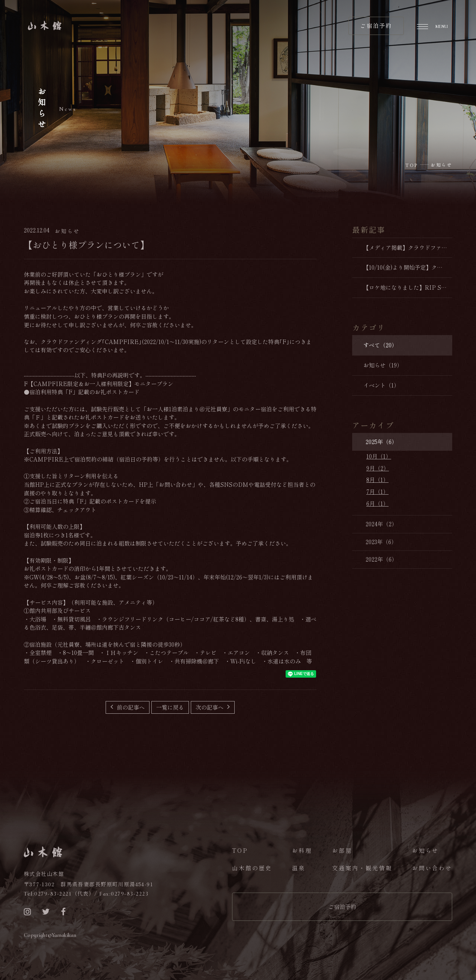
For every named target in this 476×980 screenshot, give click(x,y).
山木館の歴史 (252, 868)
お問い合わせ (432, 868)
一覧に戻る (170, 707)
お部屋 (342, 850)
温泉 (299, 868)
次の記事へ (210, 707)
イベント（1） (381, 385)
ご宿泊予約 (342, 907)
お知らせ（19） (383, 365)
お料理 (302, 850)
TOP (240, 850)
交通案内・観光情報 (362, 868)
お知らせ (425, 850)
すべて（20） (380, 345)
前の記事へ (130, 707)
